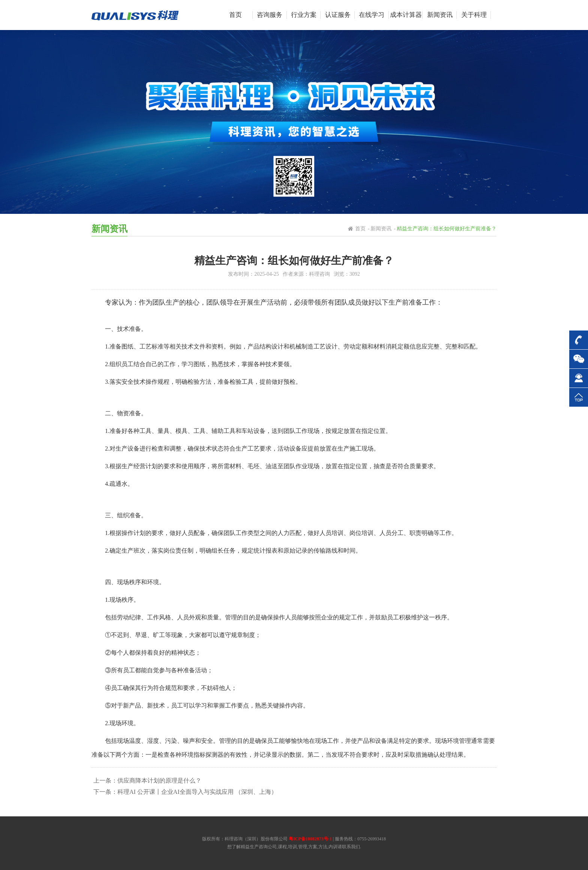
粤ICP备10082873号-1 (310, 839)
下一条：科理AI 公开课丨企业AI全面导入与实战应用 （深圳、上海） (185, 792)
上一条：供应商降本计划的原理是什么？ (147, 781)
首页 (360, 229)
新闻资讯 (381, 229)
